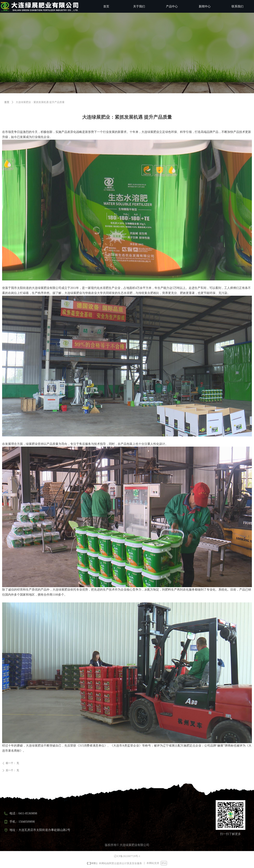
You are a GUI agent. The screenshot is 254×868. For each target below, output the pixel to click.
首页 (7, 102)
